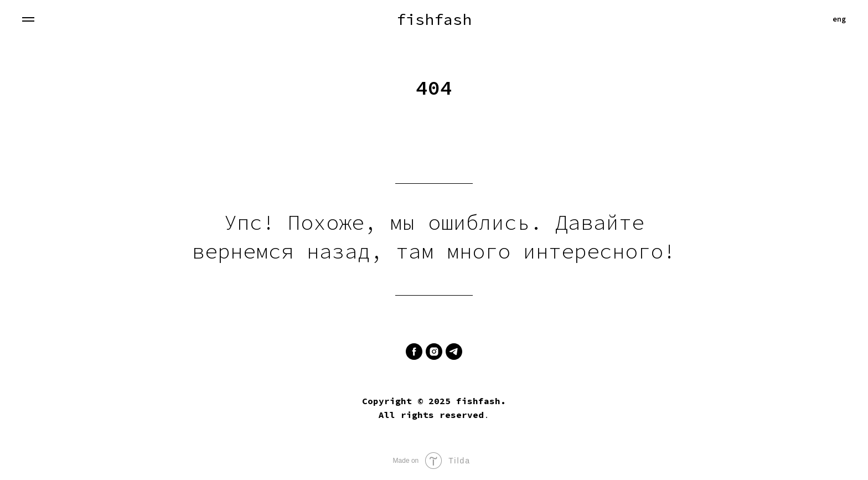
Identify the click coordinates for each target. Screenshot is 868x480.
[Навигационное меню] (28, 19)
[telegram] (454, 352)
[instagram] (434, 352)
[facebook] (414, 352)
